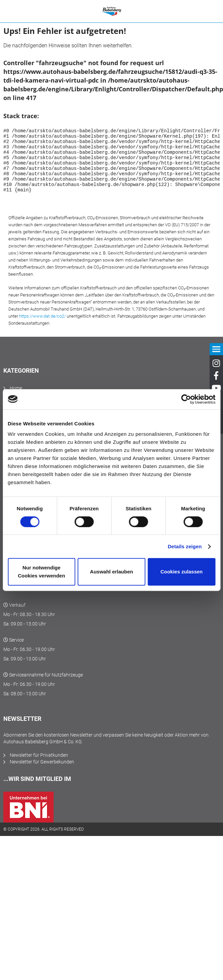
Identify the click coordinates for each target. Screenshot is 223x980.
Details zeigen (185, 546)
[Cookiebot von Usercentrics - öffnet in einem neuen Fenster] (186, 399)
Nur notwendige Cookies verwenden (41, 572)
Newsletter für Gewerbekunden (42, 774)
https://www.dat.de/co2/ (42, 328)
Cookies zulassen (181, 572)
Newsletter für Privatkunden (39, 767)
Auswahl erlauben (111, 572)
